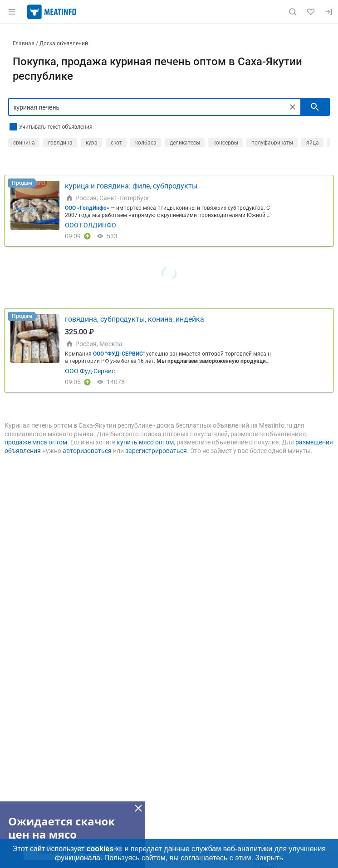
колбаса (146, 143)
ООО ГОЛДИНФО (91, 225)
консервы (226, 143)
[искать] (315, 107)
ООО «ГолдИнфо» (87, 208)
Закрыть (269, 858)
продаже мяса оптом (36, 442)
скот (116, 143)
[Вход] (329, 12)
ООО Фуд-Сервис (90, 371)
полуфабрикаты (272, 143)
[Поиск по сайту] (293, 12)
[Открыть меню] (12, 12)
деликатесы (185, 143)
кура (92, 143)
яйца (313, 143)
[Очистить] (293, 107)
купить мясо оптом (145, 442)
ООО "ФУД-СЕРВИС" (119, 354)
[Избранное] (311, 12)
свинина (24, 143)
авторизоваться (87, 451)
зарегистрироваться (156, 451)
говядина (60, 143)
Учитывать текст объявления (56, 127)
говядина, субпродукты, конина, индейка (135, 319)
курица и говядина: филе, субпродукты (131, 186)
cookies (105, 849)
